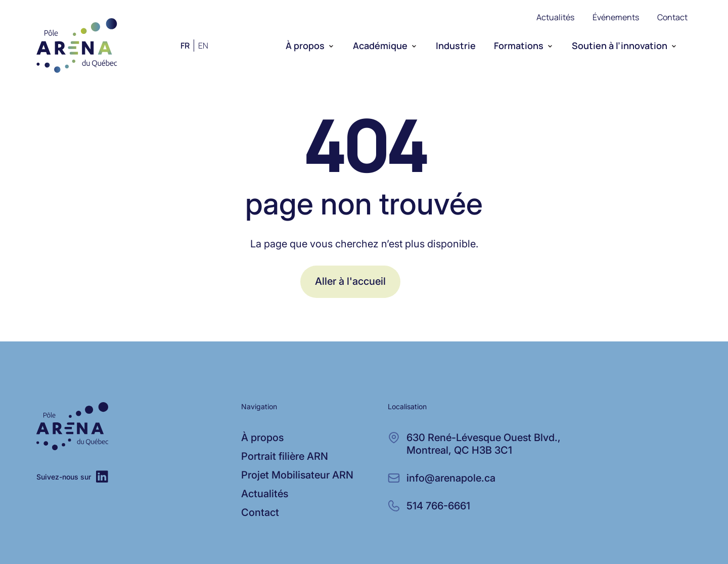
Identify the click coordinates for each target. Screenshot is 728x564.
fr (185, 46)
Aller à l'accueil (350, 281)
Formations (519, 46)
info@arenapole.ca (451, 478)
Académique (380, 46)
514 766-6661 (438, 506)
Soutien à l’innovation (620, 46)
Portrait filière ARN (285, 456)
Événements (616, 17)
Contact (672, 17)
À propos (305, 46)
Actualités (555, 17)
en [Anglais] (203, 46)
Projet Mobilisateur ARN (297, 475)
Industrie (456, 46)
